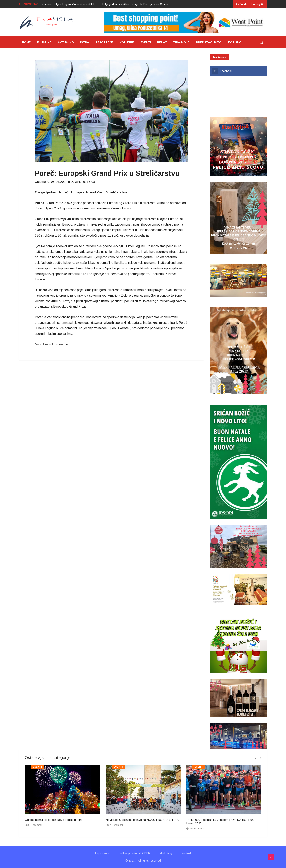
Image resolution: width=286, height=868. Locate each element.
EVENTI (146, 42)
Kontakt (186, 853)
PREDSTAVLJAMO (209, 42)
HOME (26, 42)
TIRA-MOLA (181, 42)
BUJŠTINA (44, 42)
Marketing (166, 853)
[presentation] (255, 758)
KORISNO (235, 42)
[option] (152, 4)
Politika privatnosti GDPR (134, 853)
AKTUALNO (66, 42)
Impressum (102, 853)
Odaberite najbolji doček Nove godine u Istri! (54, 820)
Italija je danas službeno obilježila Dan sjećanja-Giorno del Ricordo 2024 (152, 4)
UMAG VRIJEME (238, 97)
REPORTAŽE (104, 42)
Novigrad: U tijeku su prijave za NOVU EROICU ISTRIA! (143, 820)
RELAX (162, 42)
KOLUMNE (127, 42)
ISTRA (85, 42)
